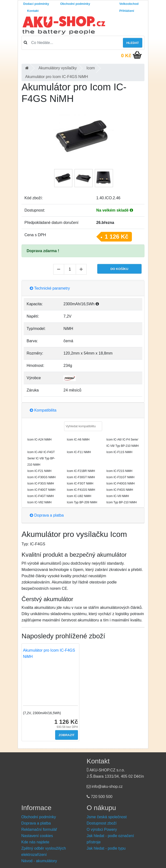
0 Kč (126, 56)
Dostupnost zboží (102, 823)
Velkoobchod (129, 4)
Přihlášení (127, 11)
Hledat (133, 43)
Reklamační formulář (39, 829)
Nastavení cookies (37, 836)
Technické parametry (50, 288)
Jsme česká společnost (107, 817)
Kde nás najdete (35, 842)
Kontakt (33, 11)
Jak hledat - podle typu (106, 848)
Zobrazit (67, 735)
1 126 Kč (117, 237)
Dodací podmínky (36, 4)
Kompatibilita (43, 410)
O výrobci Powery (102, 829)
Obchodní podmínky (75, 4)
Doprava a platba (47, 515)
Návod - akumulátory (39, 861)
